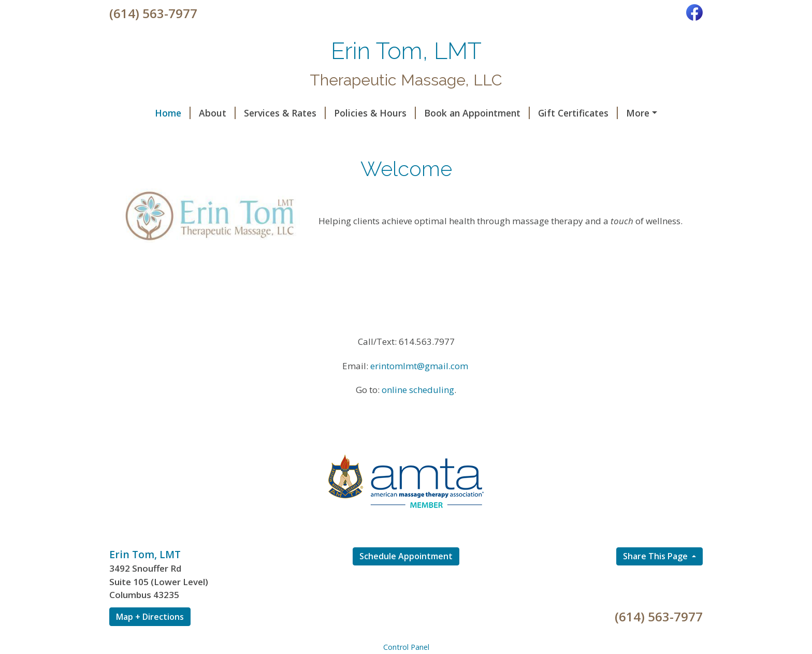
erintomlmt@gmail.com (419, 388)
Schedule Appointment (406, 578)
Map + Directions (150, 638)
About (180, 113)
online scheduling (418, 412)
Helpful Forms (625, 113)
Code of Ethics (154, 135)
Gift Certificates (541, 113)
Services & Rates (248, 113)
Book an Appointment (440, 113)
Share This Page (656, 578)
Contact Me (224, 135)
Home (135, 113)
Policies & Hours (338, 113)
